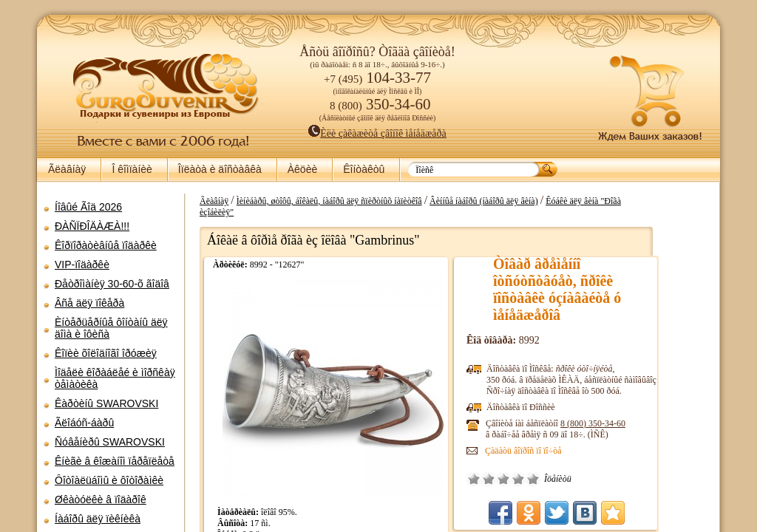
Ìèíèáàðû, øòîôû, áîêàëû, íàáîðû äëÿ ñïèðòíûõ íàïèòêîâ (380, 201)
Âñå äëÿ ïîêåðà (89, 303)
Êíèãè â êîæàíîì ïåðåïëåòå (115, 461)
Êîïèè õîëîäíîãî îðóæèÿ (106, 353)
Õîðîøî (569, 468)
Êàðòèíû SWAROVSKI (106, 403)
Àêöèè (302, 169)
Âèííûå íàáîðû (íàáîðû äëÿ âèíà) (535, 201)
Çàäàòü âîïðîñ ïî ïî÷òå (574, 440)
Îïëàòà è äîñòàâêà (220, 169)
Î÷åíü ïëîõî (525, 468)
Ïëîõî (540, 468)
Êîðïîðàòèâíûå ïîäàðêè (106, 245)
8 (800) (644, 412)
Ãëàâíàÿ (67, 169)
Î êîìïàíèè (132, 169)
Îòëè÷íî (584, 468)
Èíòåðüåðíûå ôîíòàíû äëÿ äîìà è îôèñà (111, 328)
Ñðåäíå (554, 468)
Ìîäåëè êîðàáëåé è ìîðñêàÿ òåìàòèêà (115, 378)
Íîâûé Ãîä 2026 (88, 207)
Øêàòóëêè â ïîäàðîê (101, 499)
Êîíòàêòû (364, 169)
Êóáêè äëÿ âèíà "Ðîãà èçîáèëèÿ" (652, 201)
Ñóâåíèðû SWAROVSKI (110, 442)
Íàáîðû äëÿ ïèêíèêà (98, 519)
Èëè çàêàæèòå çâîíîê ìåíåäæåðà (377, 133)
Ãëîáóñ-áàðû (84, 423)
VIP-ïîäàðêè (82, 265)
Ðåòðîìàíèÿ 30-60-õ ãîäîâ (112, 284)
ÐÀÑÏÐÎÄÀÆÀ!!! (92, 226)
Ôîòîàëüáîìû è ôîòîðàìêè (109, 480)
